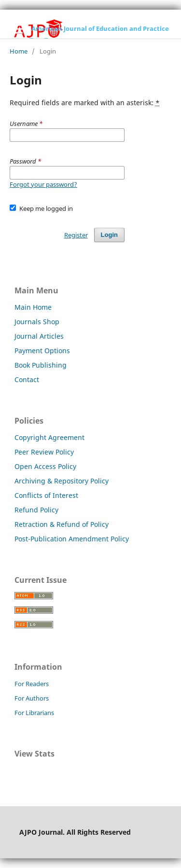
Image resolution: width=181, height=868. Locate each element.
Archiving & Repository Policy (62, 481)
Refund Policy (36, 510)
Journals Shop (37, 322)
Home (19, 51)
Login (109, 235)
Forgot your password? (43, 184)
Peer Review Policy (44, 452)
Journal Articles (39, 336)
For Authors (32, 698)
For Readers (32, 684)
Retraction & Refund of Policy (62, 524)
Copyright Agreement (49, 437)
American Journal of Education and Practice (100, 28)
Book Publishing (41, 365)
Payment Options (42, 351)
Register (76, 235)
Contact (27, 379)
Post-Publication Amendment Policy (72, 539)
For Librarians (34, 713)
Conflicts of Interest (46, 495)
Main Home (33, 307)
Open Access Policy (45, 466)
